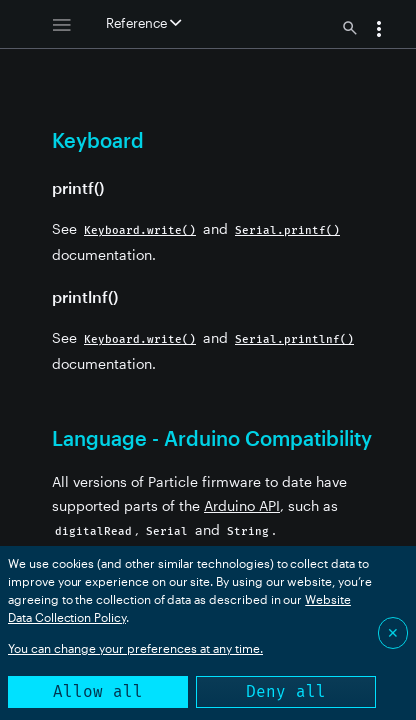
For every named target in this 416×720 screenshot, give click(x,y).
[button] (379, 31)
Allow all (98, 691)
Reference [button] (143, 23)
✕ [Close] (393, 632)
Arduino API (242, 505)
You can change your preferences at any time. (135, 648)
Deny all (286, 691)
